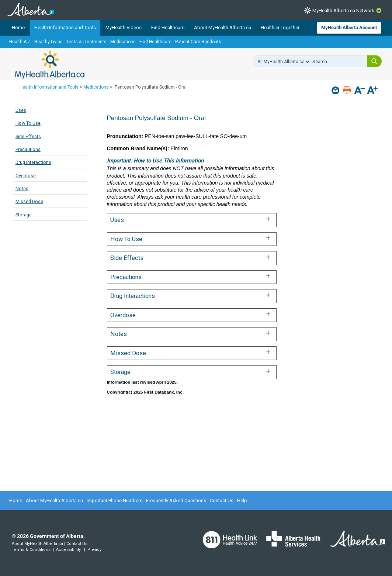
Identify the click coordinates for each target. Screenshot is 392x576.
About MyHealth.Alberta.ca (223, 28)
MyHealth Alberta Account (349, 28)
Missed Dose (29, 201)
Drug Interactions (33, 162)
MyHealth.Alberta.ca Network (343, 11)
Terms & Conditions (31, 550)
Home (18, 28)
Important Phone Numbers (115, 500)
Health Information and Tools (65, 28)
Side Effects (28, 136)
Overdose (26, 176)
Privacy (94, 550)
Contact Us (222, 500)
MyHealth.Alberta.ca (50, 65)
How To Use (28, 123)
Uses (21, 110)
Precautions (28, 149)
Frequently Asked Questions (176, 500)
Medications (123, 42)
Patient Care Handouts (198, 42)
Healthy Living (48, 42)
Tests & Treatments (86, 42)
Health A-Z (20, 42)
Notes (22, 188)
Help (242, 500)
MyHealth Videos (124, 28)
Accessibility (68, 550)
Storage (24, 215)
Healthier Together (280, 28)
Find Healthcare (168, 28)
